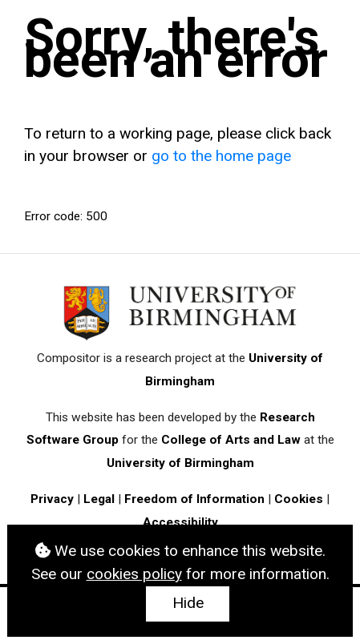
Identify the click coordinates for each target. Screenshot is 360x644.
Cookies (299, 499)
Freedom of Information (194, 499)
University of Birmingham (180, 463)
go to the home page (221, 156)
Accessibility (180, 522)
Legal (99, 499)
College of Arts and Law (231, 440)
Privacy (52, 499)
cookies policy (134, 574)
